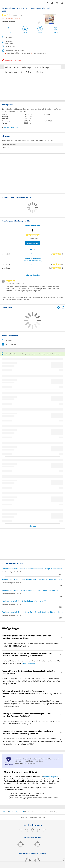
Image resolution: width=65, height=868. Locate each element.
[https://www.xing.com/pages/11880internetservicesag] (38, 830)
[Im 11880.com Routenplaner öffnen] (59, 307)
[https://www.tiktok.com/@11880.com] (27, 830)
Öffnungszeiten (12, 67)
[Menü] (62, 3)
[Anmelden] (52, 3)
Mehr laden (32, 526)
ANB (44, 818)
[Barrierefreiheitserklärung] (57, 3)
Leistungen (27, 67)
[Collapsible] (61, 637)
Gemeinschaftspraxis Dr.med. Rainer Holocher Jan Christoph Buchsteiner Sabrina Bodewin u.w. (32, 569)
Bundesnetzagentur (50, 777)
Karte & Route (27, 72)
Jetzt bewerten (33, 243)
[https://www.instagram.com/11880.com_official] (32, 830)
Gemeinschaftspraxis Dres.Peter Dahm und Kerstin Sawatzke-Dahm (29, 590)
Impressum (24, 818)
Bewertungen (11, 72)
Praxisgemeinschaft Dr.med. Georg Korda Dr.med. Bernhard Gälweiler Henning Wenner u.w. (32, 612)
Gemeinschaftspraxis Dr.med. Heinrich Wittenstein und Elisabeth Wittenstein (32, 579)
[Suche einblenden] (47, 3)
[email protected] (29, 663)
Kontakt (40, 72)
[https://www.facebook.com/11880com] (21, 830)
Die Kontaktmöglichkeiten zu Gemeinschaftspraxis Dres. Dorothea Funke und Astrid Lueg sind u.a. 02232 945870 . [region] (32, 662)
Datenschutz (33, 818)
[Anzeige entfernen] (64, 860)
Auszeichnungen (43, 67)
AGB (40, 818)
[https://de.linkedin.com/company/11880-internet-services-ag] (44, 830)
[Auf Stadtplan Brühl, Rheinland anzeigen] (63, 307)
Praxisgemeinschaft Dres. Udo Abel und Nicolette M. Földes (25, 601)
